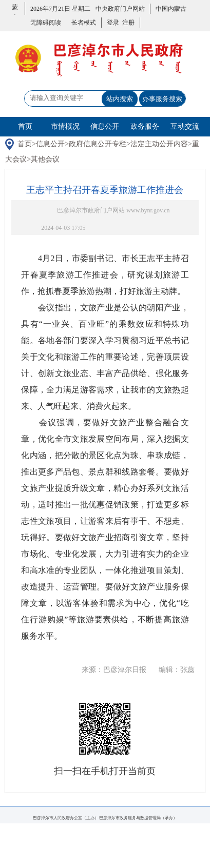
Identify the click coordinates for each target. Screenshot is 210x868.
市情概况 (65, 126)
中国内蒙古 (171, 9)
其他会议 (45, 159)
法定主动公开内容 (159, 144)
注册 (127, 23)
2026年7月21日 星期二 (60, 9)
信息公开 (105, 126)
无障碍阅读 (46, 23)
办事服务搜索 (162, 99)
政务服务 (145, 126)
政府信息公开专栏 (98, 144)
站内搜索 (120, 99)
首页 (25, 126)
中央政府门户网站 (120, 9)
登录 (113, 23)
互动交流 (185, 126)
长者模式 (84, 23)
